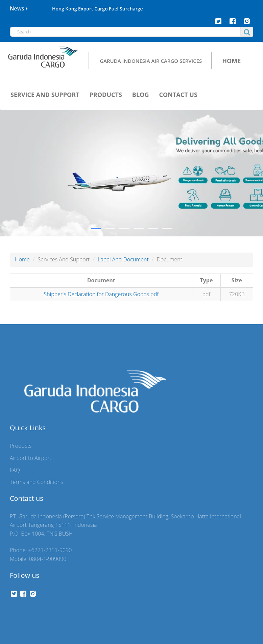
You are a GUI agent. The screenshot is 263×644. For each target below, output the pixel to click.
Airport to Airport (31, 458)
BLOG (141, 95)
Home (22, 259)
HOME (231, 61)
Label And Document (123, 259)
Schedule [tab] (66, 125)
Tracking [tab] (28, 125)
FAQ (15, 470)
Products (21, 446)
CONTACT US (178, 95)
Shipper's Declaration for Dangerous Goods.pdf (101, 294)
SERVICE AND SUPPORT (45, 95)
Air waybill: (27, 169)
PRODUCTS (106, 95)
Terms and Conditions (37, 482)
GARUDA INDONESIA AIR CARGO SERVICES (151, 60)
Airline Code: (29, 142)
